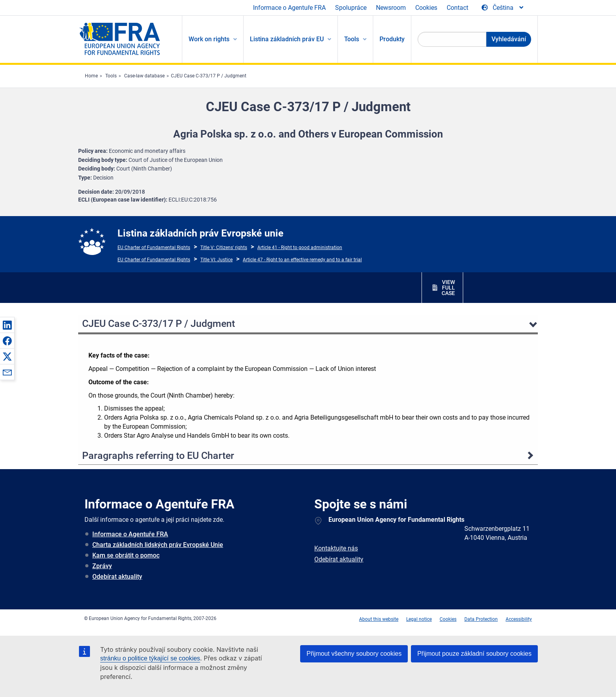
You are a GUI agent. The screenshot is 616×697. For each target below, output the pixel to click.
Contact (457, 8)
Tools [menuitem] (352, 39)
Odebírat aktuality (117, 577)
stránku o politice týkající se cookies (150, 658)
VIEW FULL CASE (448, 288)
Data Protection (481, 619)
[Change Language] (503, 8)
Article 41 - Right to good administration (300, 248)
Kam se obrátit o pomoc (126, 555)
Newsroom (391, 8)
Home (91, 76)
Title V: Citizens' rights (224, 248)
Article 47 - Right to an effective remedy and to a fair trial (302, 260)
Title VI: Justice (216, 260)
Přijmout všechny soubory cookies (354, 654)
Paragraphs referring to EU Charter (158, 456)
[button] (7, 325)
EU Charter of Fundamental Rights (154, 248)
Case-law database (144, 76)
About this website (379, 619)
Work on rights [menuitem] (209, 39)
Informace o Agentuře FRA (289, 8)
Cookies (426, 8)
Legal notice (419, 619)
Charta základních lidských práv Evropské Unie (158, 545)
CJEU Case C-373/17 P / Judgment (209, 76)
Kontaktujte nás (336, 548)
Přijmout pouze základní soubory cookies (474, 654)
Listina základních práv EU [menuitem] (287, 39)
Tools (111, 76)
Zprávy (102, 566)
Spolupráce (351, 8)
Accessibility (519, 619)
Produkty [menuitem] (392, 39)
